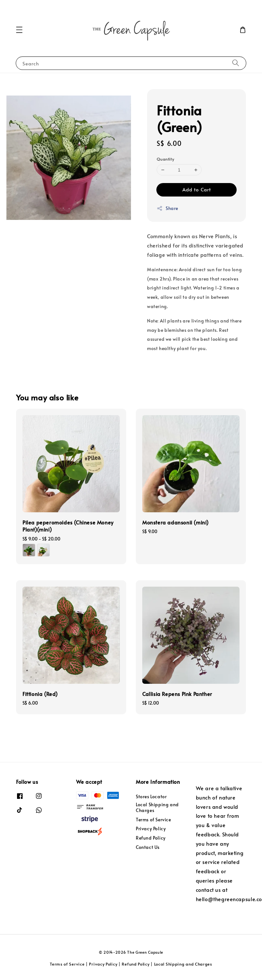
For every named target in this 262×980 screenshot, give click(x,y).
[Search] (236, 63)
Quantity (165, 159)
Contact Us (148, 847)
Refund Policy (151, 838)
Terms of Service (153, 820)
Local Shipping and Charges (157, 807)
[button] (19, 30)
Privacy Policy (151, 829)
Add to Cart (197, 189)
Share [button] (167, 208)
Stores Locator (151, 797)
